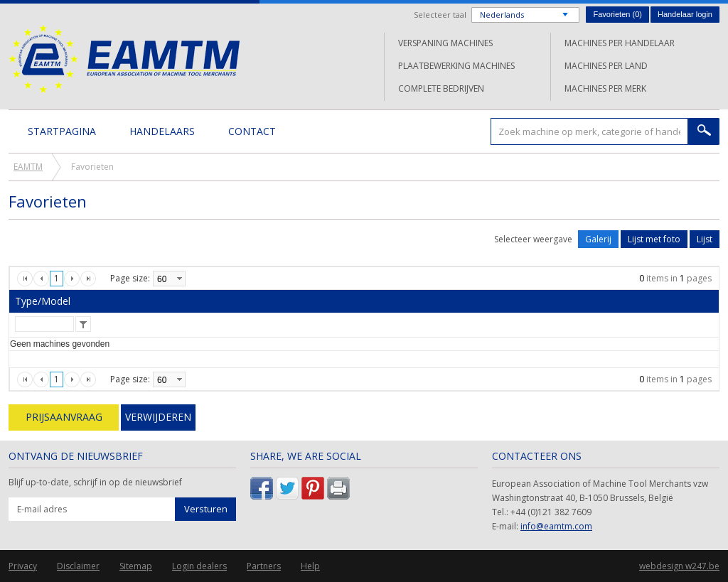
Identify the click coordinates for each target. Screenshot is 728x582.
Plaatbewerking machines (456, 66)
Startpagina (62, 131)
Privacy (23, 566)
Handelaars (162, 131)
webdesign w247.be (679, 566)
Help (310, 566)
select (179, 279)
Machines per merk (605, 88)
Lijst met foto (654, 239)
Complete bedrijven (441, 88)
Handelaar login (685, 14)
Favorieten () (617, 14)
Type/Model (43, 301)
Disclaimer (78, 566)
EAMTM (124, 59)
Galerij (598, 239)
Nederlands (502, 15)
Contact (252, 131)
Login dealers (199, 566)
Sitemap (136, 566)
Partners (264, 566)
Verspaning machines (445, 43)
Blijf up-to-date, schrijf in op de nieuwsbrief (95, 483)
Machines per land (606, 66)
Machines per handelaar (620, 43)
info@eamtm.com (556, 526)
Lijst (705, 239)
